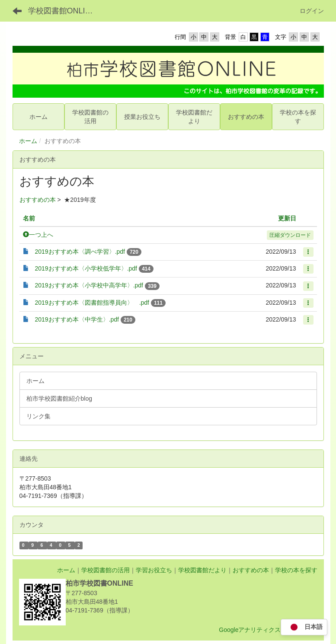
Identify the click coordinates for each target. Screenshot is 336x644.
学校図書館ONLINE (62, 11)
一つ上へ (38, 235)
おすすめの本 (38, 200)
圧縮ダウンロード (290, 235)
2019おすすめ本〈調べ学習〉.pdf (80, 252)
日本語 (304, 627)
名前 (29, 218)
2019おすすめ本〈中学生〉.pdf (77, 319)
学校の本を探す (296, 570)
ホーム (28, 141)
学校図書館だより (202, 570)
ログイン (312, 11)
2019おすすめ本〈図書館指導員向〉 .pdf (92, 303)
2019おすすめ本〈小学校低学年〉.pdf (86, 268)
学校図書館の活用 (106, 570)
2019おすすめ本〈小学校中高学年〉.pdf (89, 285)
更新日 (287, 218)
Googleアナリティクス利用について (268, 630)
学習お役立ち (154, 570)
